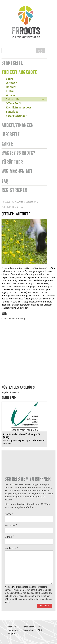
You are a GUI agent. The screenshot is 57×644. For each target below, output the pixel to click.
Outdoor (11, 83)
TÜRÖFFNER (12, 162)
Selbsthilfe (13, 99)
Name (9, 514)
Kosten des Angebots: (18, 387)
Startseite (12, 63)
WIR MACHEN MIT (17, 172)
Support (11, 634)
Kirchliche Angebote (19, 108)
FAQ (5, 181)
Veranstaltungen (17, 116)
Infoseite (11, 135)
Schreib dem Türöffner (28, 479)
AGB (40, 630)
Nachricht (11, 548)
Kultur (10, 91)
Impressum (13, 630)
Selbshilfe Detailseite (13, 207)
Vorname (11, 526)
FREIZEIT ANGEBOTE (19, 72)
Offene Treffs (14, 104)
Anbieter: (9, 398)
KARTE (7, 144)
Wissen (10, 95)
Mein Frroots (14, 627)
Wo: (4, 313)
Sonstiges (12, 112)
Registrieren (14, 190)
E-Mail (9, 537)
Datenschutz (29, 630)
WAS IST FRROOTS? (18, 153)
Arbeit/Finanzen (18, 125)
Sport (9, 79)
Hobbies (11, 87)
